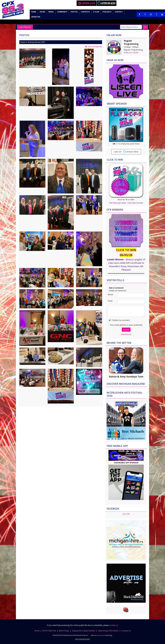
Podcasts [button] (107, 12)
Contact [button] (119, 12)
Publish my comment (119, 320)
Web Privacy (64, 631)
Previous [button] (109, 420)
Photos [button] (74, 12)
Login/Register (25, 27)
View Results (126, 334)
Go (145, 27)
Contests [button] (85, 12)
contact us (114, 625)
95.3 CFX (126, 514)
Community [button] (62, 12)
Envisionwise (100, 635)
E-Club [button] (96, 12)
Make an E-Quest (131, 52)
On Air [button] (42, 12)
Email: (110, 301)
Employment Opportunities (84, 631)
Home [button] (34, 12)
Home (37, 631)
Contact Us (126, 631)
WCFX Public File (49, 631)
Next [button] (143, 420)
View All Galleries (95, 47)
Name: (110, 294)
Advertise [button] (36, 17)
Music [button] (51, 12)
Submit (126, 330)
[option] (126, 420)
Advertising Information (108, 631)
